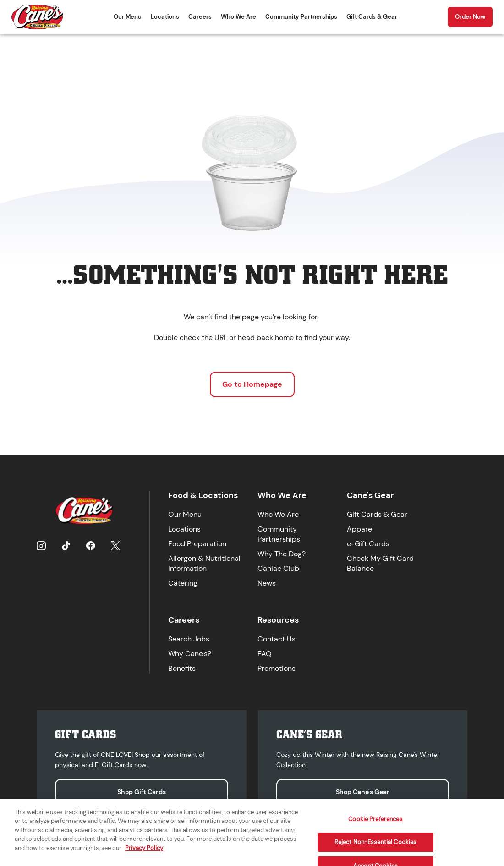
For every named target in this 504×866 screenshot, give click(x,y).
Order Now (470, 17)
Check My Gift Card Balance (380, 563)
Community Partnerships (301, 17)
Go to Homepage (252, 384)
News (267, 583)
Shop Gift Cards (142, 792)
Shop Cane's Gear (363, 792)
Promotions (277, 668)
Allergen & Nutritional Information (204, 563)
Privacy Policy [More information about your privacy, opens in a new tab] (144, 853)
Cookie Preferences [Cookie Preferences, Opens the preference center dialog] (375, 825)
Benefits (182, 668)
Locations (165, 17)
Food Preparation (197, 544)
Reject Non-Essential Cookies (376, 848)
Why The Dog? (282, 554)
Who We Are (238, 17)
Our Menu (128, 17)
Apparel (360, 529)
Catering (183, 583)
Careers (200, 17)
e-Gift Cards (368, 544)
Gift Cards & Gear (372, 17)
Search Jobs (189, 639)
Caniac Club (278, 568)
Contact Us (277, 639)
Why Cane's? (190, 654)
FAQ (265, 654)
